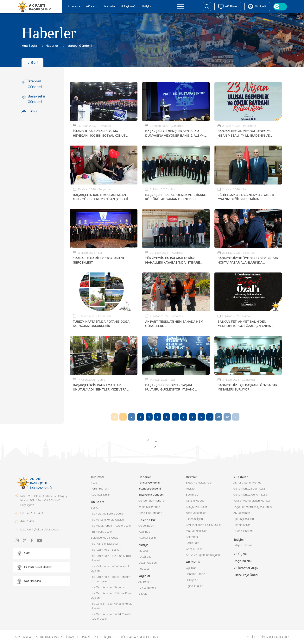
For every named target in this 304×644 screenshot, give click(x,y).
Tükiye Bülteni (147, 588)
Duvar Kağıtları (148, 563)
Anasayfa (74, 6)
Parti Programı (100, 489)
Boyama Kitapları (196, 574)
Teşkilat (191, 489)
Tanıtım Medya (195, 501)
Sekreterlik (193, 537)
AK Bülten (144, 582)
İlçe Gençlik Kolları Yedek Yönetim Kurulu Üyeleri (112, 616)
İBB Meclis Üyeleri (102, 532)
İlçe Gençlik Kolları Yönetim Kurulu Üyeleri (112, 606)
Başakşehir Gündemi (151, 495)
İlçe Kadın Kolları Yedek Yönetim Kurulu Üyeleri (111, 579)
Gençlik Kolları (195, 549)
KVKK (155, 637)
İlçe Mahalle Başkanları (105, 544)
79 (218, 417)
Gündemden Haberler (152, 501)
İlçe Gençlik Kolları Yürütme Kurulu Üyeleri (112, 595)
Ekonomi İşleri (194, 519)
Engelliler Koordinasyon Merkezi (253, 507)
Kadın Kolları (193, 543)
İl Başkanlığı (129, 6)
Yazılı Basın (145, 532)
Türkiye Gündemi (149, 483)
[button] (41, 553)
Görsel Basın (146, 526)
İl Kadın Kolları (242, 525)
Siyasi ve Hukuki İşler (199, 483)
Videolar (144, 551)
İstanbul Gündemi (150, 489)
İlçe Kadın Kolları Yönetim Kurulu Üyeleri (111, 569)
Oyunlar (191, 568)
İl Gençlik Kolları (243, 531)
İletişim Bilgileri (243, 545)
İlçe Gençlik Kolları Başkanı (107, 587)
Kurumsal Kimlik (101, 495)
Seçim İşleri (193, 495)
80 (227, 417)
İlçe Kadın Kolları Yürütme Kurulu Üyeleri (111, 558)
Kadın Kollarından (149, 507)
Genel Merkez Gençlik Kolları (251, 495)
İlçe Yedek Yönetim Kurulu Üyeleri (112, 526)
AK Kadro (92, 6)
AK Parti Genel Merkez (247, 483)
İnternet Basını (147, 538)
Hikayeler (192, 580)
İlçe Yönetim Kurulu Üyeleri (107, 520)
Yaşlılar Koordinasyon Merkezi (252, 501)
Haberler (110, 6)
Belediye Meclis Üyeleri (105, 538)
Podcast (144, 569)
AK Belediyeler (242, 513)
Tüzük (95, 483)
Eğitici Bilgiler (194, 586)
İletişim (147, 6)
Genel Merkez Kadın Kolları (250, 489)
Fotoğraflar (145, 557)
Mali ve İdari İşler (196, 531)
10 (201, 417)
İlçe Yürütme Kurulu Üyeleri (108, 514)
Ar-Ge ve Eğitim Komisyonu (203, 555)
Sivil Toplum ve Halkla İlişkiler (204, 525)
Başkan (95, 508)
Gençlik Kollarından (150, 513)
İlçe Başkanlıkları (244, 519)
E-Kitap (143, 594)
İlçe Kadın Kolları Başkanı (106, 550)
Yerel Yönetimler (196, 513)
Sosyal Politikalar (196, 507)
